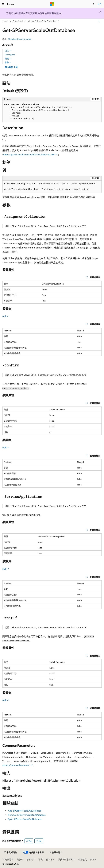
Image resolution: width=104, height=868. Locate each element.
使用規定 (83, 859)
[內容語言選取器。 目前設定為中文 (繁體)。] (11, 853)
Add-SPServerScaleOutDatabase (25, 811)
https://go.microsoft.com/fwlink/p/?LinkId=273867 (29, 154)
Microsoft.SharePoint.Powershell (42, 21)
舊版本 (20, 859)
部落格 (30, 859)
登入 (100, 4)
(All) (6, 316)
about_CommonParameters (16, 765)
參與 (41, 859)
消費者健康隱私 (65, 859)
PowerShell (18, 21)
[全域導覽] (3, 4)
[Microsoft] (52, 4)
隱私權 (49, 859)
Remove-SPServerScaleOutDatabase (27, 815)
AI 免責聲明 (8, 859)
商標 (92, 859)
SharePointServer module (20, 39)
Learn (5, 21)
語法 (8, 51)
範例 (8, 59)
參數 (8, 62)
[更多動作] (99, 21)
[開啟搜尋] (93, 4)
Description (10, 55)
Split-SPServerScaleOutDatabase (25, 819)
